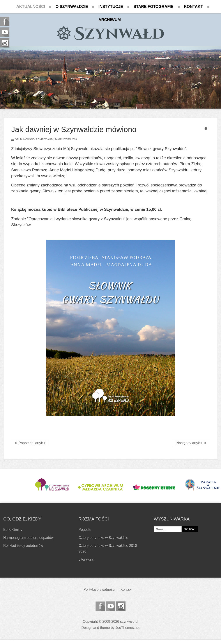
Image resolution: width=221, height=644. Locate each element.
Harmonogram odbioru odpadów (28, 538)
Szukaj (190, 529)
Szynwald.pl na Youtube (110, 606)
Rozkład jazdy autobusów (23, 546)
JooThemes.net (127, 628)
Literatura (86, 559)
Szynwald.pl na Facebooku (100, 606)
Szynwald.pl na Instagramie (121, 606)
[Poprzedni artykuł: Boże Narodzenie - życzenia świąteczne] (30, 443)
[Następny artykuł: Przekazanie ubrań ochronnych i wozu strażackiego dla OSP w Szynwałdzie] (191, 443)
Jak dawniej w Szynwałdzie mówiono (74, 129)
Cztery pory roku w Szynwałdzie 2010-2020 (108, 549)
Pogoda (84, 530)
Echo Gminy (13, 530)
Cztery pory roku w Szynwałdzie (103, 538)
